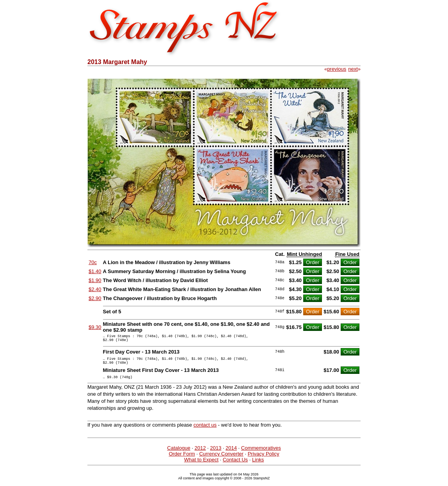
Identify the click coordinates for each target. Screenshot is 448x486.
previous (337, 69)
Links (258, 465)
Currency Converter (221, 460)
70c (93, 262)
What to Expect (201, 465)
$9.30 (95, 327)
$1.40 (95, 271)
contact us (205, 431)
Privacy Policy (264, 460)
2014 (231, 454)
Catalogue (179, 454)
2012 (200, 454)
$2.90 (95, 298)
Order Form (182, 460)
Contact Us (235, 465)
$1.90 (95, 280)
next (353, 69)
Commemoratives (261, 454)
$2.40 (95, 289)
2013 (216, 454)
